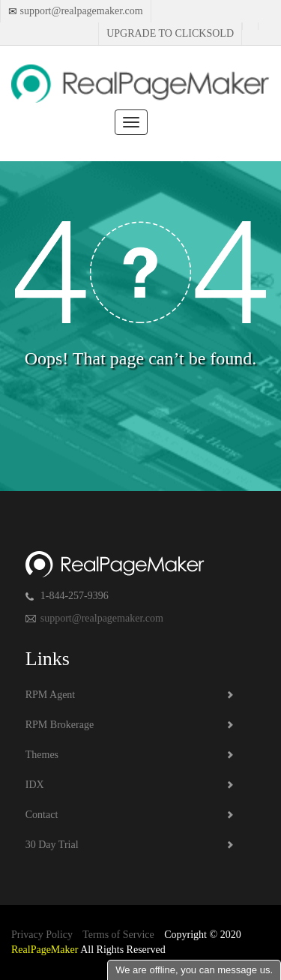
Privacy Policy (42, 935)
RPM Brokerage (60, 725)
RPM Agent (51, 695)
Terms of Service (118, 935)
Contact (42, 815)
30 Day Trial (52, 845)
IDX (35, 785)
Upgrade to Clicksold (170, 33)
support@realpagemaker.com (80, 11)
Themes (42, 755)
